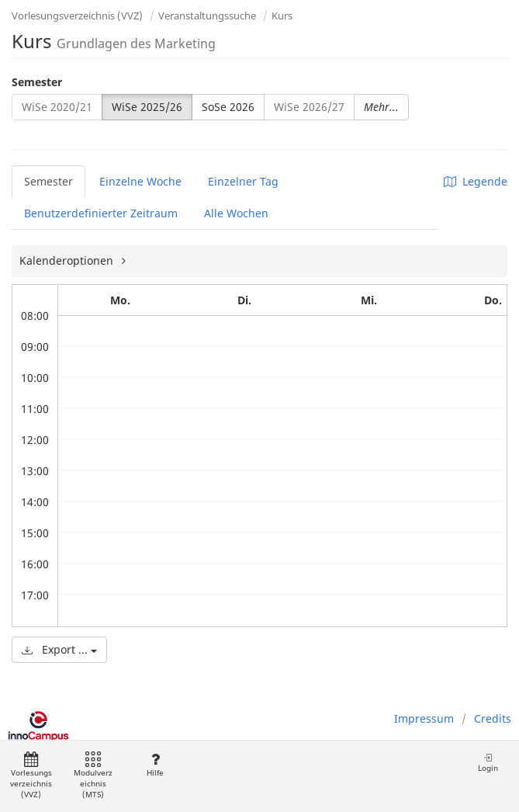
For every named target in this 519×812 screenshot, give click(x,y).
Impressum (424, 718)
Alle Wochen (236, 213)
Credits (493, 718)
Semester (37, 82)
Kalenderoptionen (68, 260)
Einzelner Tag (243, 181)
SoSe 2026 (228, 107)
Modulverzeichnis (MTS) (93, 776)
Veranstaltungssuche (207, 16)
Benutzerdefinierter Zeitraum (101, 213)
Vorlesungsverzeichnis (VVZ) (77, 16)
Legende (476, 181)
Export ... (59, 649)
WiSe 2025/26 (147, 107)
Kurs (282, 16)
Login (488, 763)
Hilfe (155, 765)
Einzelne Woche (140, 181)
